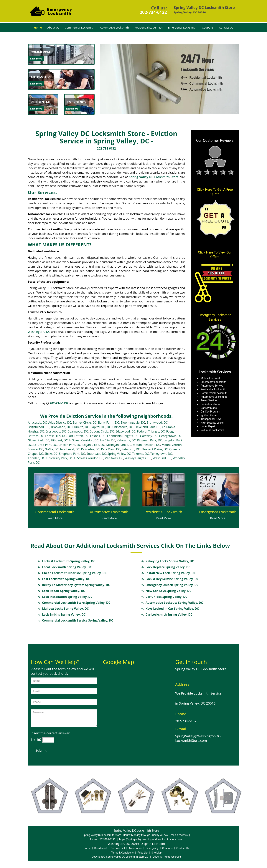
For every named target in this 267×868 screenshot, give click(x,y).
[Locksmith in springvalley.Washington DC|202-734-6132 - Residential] (41, 102)
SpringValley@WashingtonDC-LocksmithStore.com (198, 738)
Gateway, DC (149, 436)
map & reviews (179, 835)
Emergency (152, 848)
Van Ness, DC (114, 458)
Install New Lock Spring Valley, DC (171, 573)
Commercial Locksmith (79, 27)
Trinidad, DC (36, 458)
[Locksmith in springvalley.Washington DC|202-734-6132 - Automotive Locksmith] (109, 512)
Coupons (208, 27)
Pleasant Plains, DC (155, 449)
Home (38, 27)
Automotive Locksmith (114, 27)
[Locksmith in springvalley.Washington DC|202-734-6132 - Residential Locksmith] (163, 512)
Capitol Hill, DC (101, 427)
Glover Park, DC (39, 440)
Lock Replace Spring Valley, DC (168, 567)
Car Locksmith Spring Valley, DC (169, 614)
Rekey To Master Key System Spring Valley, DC (76, 585)
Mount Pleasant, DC (147, 445)
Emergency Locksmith (182, 27)
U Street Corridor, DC (89, 458)
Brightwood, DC (39, 427)
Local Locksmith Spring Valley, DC (67, 567)
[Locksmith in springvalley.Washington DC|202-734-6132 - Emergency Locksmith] (218, 512)
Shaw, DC (51, 454)
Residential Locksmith (149, 27)
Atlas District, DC (60, 423)
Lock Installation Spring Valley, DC (67, 597)
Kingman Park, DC (150, 440)
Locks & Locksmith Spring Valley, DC (69, 561)
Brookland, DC (61, 427)
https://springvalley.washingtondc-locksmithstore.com (151, 839)
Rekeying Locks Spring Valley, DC (170, 561)
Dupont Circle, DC (102, 431)
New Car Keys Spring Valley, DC (168, 591)
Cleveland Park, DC (147, 427)
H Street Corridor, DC (84, 440)
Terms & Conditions (122, 853)
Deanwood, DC (78, 431)
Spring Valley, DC (119, 454)
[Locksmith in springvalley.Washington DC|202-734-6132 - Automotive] (41, 77)
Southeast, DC (96, 454)
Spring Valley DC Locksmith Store (154, 177)
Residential (101, 848)
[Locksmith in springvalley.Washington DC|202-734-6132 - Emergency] (77, 102)
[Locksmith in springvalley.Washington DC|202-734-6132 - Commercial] (41, 52)
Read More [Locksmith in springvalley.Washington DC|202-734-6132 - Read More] (55, 518)
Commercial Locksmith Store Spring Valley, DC (76, 603)
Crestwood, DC (56, 431)
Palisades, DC (90, 449)
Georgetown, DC (170, 436)
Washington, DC (39, 332)
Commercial (118, 848)
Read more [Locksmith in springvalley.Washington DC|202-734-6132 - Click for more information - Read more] (36, 59)
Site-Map (156, 853)
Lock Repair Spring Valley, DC (64, 591)
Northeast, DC (70, 449)
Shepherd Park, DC (72, 454)
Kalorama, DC (126, 440)
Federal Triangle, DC (151, 431)
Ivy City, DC (108, 440)
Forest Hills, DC (56, 436)
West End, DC (162, 458)
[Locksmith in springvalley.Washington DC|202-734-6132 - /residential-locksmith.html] (163, 489)
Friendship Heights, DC (123, 436)
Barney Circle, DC (85, 423)
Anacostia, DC (37, 423)
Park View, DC (111, 449)
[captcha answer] (48, 740)
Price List (143, 853)
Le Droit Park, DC (45, 445)
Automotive (135, 848)
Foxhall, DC (98, 436)
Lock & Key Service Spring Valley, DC (172, 579)
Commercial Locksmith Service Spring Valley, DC (78, 620)
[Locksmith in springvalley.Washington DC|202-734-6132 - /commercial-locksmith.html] (61, 54)
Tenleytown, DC (161, 454)
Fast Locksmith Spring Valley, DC (66, 579)
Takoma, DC (140, 454)
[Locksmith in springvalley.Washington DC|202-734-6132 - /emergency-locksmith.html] (218, 489)
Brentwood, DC (157, 423)
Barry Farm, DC (109, 423)
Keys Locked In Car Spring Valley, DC (172, 609)
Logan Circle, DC (94, 445)
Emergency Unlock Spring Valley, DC (172, 585)
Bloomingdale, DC (133, 423)
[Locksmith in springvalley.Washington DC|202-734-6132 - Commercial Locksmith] (55, 512)
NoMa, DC (52, 449)
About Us (53, 27)
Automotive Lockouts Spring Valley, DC (174, 603)
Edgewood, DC (126, 431)
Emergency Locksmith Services (215, 317)
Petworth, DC (131, 449)
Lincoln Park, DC (70, 445)
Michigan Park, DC (119, 445)
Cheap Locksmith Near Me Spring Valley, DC (74, 573)
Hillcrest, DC (59, 440)
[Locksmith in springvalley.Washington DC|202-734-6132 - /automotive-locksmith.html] (61, 79)
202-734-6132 (153, 12)
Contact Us (226, 27)
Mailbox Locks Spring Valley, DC (65, 609)
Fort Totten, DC (78, 436)
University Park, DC (60, 458)
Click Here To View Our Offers (215, 255)
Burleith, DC (81, 427)
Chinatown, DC (123, 427)
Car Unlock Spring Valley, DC (166, 597)
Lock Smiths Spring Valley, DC (64, 614)
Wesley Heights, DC (138, 458)
